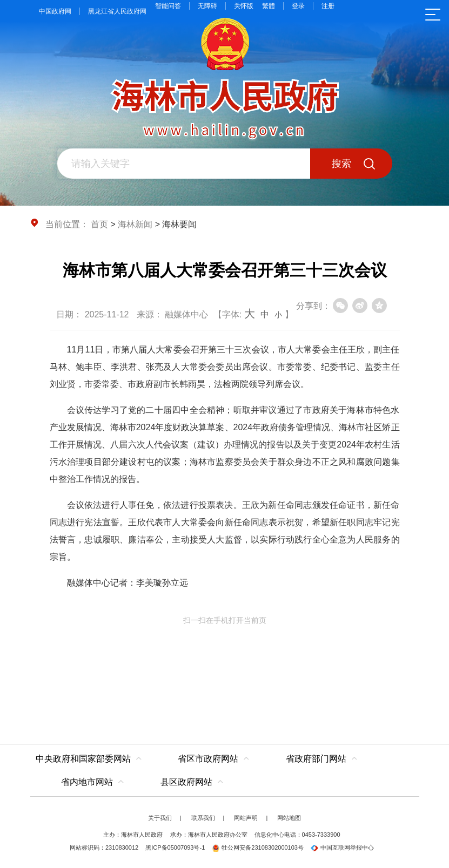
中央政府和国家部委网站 (83, 759)
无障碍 (207, 6)
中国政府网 (55, 11)
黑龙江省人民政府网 (117, 11)
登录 (298, 6)
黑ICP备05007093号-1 (175, 847)
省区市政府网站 (208, 759)
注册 (328, 6)
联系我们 (203, 818)
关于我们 (160, 818)
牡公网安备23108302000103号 (258, 847)
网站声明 (246, 818)
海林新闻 (135, 224)
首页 (99, 224)
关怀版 (244, 6)
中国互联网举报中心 (342, 847)
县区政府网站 (186, 782)
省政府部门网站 (316, 759)
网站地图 (289, 818)
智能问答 (168, 6)
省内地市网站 (87, 782)
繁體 (269, 6)
